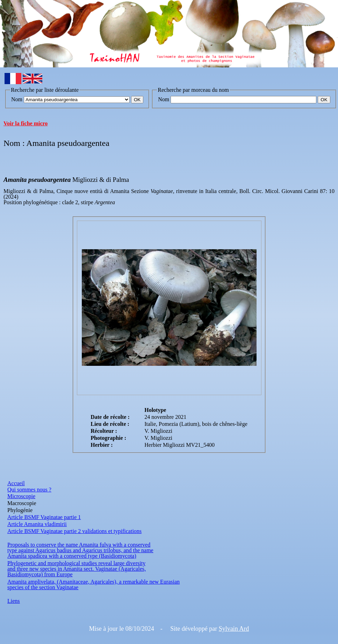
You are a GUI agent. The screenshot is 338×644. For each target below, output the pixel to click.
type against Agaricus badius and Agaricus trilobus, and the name (80, 550)
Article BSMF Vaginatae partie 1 (44, 517)
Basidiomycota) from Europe (40, 574)
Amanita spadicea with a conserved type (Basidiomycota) (72, 556)
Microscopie (21, 496)
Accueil (16, 483)
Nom (17, 99)
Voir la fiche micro (26, 123)
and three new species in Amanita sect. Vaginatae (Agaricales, (77, 569)
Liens (14, 601)
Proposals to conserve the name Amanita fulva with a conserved (79, 545)
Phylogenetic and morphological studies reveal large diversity (76, 563)
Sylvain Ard (234, 629)
